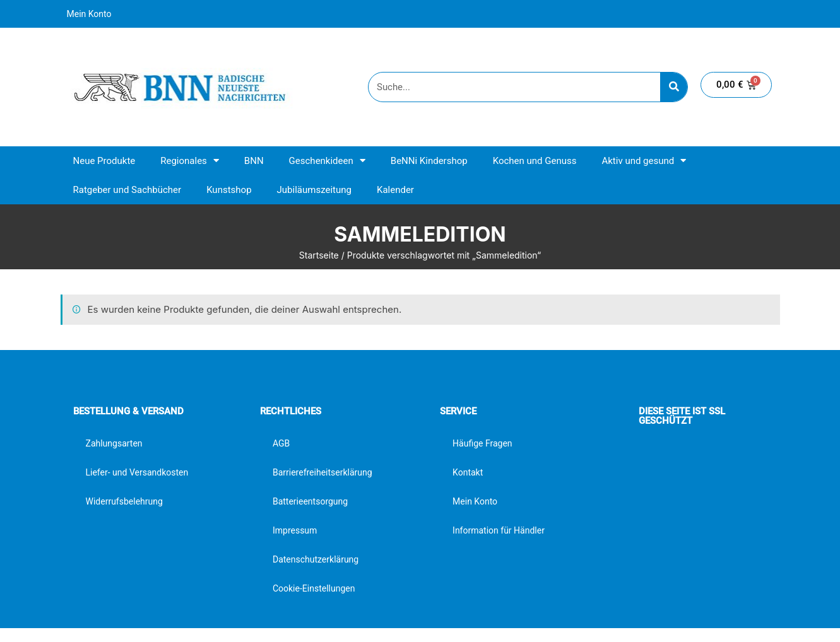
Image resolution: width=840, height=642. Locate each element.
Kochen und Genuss (535, 161)
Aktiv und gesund (644, 160)
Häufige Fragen (482, 443)
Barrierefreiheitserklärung (322, 472)
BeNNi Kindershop (429, 161)
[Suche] (674, 87)
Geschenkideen (327, 160)
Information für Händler (499, 530)
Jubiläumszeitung (314, 190)
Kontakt (468, 472)
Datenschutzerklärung (316, 559)
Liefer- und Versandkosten (137, 472)
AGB (281, 443)
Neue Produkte (104, 161)
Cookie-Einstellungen (314, 588)
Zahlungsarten (114, 443)
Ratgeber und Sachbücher (127, 190)
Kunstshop (229, 190)
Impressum (295, 530)
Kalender (395, 190)
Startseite (319, 255)
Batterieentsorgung (310, 501)
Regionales (190, 160)
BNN (254, 161)
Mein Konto (89, 14)
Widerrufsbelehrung (124, 501)
